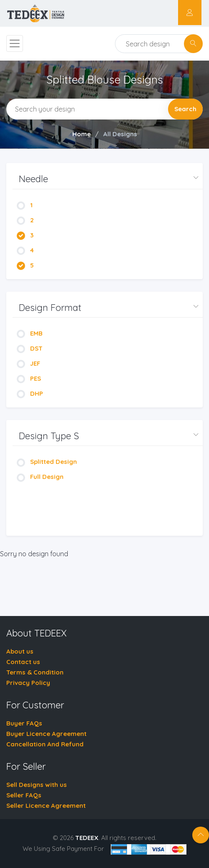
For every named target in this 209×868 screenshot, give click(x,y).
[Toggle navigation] (15, 43)
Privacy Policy (28, 683)
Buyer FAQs (24, 723)
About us (20, 651)
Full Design (40, 477)
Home (82, 134)
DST (30, 348)
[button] (108, 179)
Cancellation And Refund (45, 744)
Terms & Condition (35, 672)
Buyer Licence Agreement (46, 734)
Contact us (23, 662)
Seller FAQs (24, 795)
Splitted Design (47, 462)
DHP (30, 393)
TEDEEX (87, 838)
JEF (28, 363)
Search (185, 109)
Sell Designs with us (37, 785)
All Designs (120, 134)
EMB (30, 333)
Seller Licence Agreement (46, 806)
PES (29, 378)
